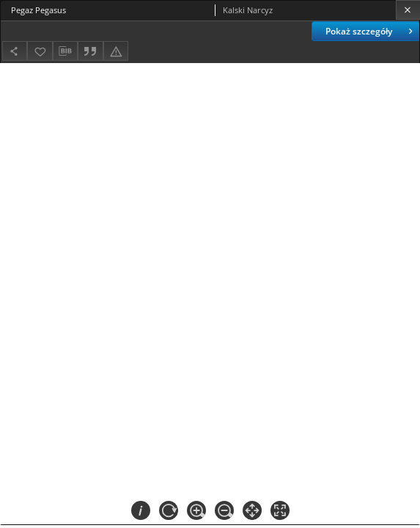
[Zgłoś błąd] (116, 51)
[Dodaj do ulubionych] (40, 51)
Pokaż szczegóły (371, 31)
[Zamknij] (408, 10)
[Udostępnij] (15, 51)
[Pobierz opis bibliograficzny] (65, 51)
